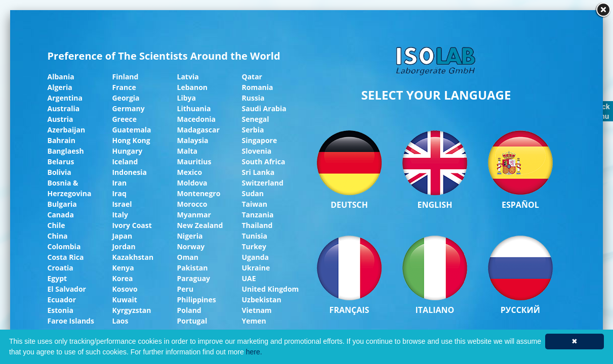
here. (254, 352)
